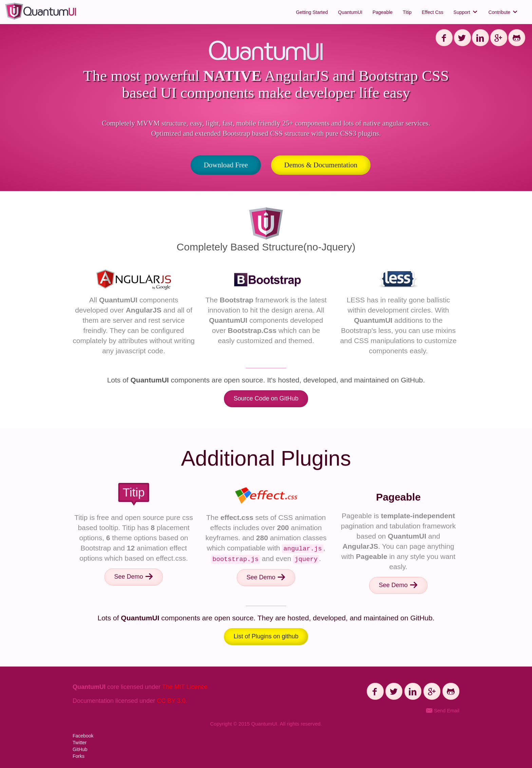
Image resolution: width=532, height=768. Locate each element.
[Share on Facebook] (444, 38)
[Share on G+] (499, 38)
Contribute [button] (503, 12)
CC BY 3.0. (172, 701)
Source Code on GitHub (266, 398)
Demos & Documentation (321, 165)
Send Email (443, 711)
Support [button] (466, 12)
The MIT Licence (185, 687)
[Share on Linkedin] (480, 38)
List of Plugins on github (266, 636)
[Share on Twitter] (462, 38)
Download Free (226, 165)
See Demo (134, 577)
